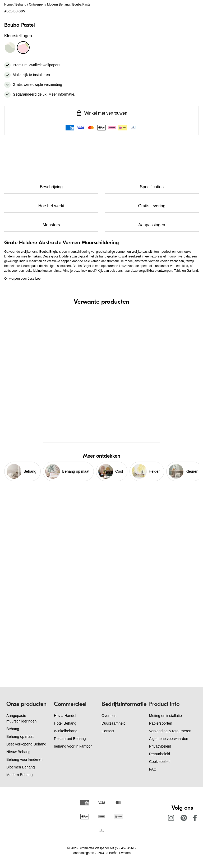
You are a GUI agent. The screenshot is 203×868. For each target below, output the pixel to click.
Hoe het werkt (51, 206)
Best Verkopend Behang (26, 744)
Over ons (109, 716)
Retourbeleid (160, 754)
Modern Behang (58, 4)
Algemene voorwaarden (169, 739)
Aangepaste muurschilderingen (21, 718)
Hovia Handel (65, 716)
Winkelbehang (66, 731)
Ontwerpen (37, 4)
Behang (21, 4)
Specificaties (152, 187)
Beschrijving (51, 187)
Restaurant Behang (70, 739)
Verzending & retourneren (170, 731)
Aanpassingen (152, 225)
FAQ (153, 769)
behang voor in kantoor (73, 746)
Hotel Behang (65, 723)
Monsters (51, 225)
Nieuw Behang (18, 752)
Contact (108, 731)
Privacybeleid (160, 746)
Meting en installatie (165, 716)
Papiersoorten (161, 723)
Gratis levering (152, 206)
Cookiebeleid (160, 762)
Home (8, 4)
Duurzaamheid (114, 723)
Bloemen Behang (20, 767)
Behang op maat (20, 736)
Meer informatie (61, 94)
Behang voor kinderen (24, 759)
